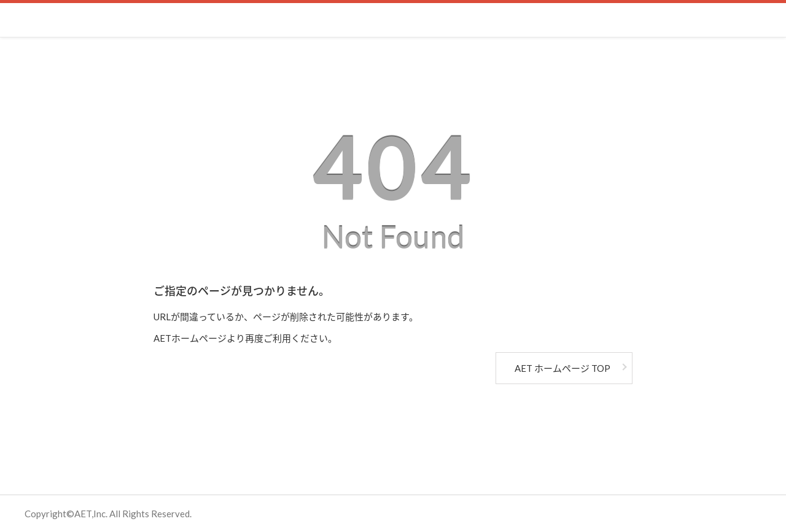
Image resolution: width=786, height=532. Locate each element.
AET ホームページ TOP (562, 368)
